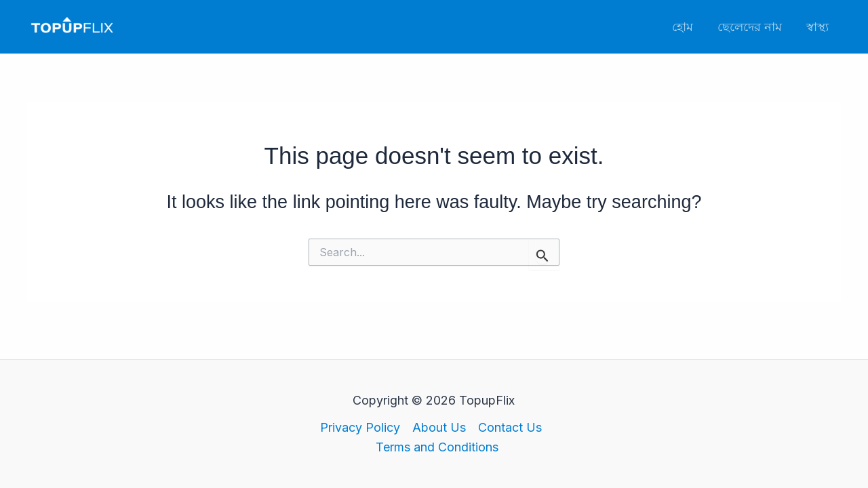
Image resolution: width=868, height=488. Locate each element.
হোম (683, 27)
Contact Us (510, 427)
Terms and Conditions (437, 447)
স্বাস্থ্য (817, 27)
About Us (439, 427)
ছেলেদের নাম (750, 27)
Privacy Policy (360, 427)
